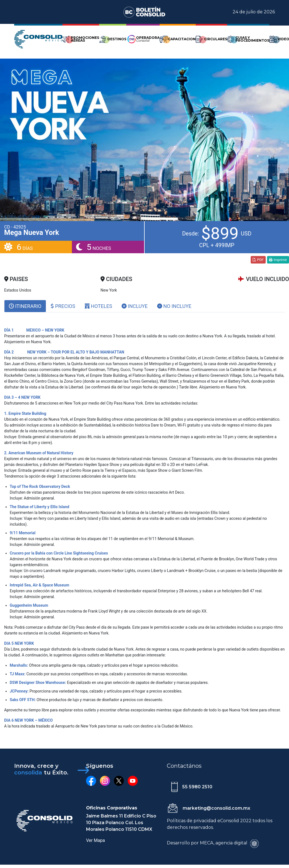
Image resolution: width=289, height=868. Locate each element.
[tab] (25, 306)
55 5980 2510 (197, 787)
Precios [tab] (63, 306)
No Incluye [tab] (174, 306)
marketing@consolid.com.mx (216, 808)
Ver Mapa (96, 840)
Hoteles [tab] (98, 306)
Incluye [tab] (135, 306)
